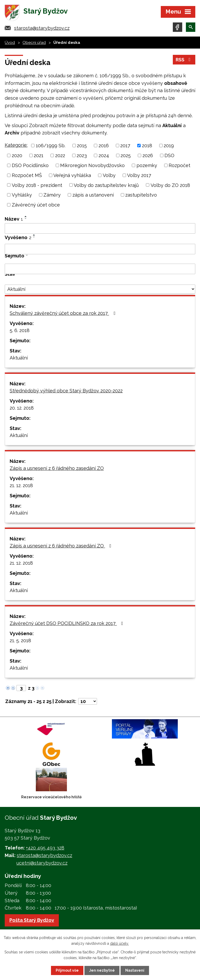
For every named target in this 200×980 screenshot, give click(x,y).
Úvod (10, 43)
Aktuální (19, 358)
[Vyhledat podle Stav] (100, 289)
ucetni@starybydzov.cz (42, 863)
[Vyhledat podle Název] (100, 228)
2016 (104, 146)
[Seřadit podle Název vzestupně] (26, 216)
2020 (17, 155)
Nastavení (135, 970)
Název (14, 219)
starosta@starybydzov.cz (42, 28)
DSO (169, 155)
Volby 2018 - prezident (37, 185)
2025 (126, 155)
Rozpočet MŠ (27, 175)
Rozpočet (179, 165)
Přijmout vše (67, 970)
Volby (109, 175)
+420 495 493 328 (45, 848)
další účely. (119, 943)
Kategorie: (16, 145)
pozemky (147, 165)
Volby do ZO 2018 (170, 185)
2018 (147, 146)
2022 (60, 155)
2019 (169, 146)
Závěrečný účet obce (36, 205)
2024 (104, 155)
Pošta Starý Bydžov (32, 920)
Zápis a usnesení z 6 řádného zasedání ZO (57, 468)
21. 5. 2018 (20, 640)
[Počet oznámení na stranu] (88, 701)
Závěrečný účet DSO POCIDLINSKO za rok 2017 (67, 623)
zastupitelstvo (141, 195)
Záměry (52, 195)
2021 (39, 155)
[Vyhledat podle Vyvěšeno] (100, 249)
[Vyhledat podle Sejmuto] (100, 269)
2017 (125, 146)
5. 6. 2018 (20, 330)
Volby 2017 (139, 175)
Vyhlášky (22, 195)
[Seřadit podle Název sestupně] (26, 219)
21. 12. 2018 (21, 485)
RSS (184, 60)
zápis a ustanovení (93, 195)
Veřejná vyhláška (72, 175)
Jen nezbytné (102, 970)
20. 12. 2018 (22, 408)
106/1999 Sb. (51, 146)
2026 (148, 155)
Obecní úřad (34, 43)
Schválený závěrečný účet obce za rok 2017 (64, 313)
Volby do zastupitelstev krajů (106, 185)
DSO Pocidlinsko (30, 165)
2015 (82, 146)
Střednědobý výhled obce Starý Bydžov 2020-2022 (66, 391)
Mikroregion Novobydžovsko (92, 165)
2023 (82, 155)
